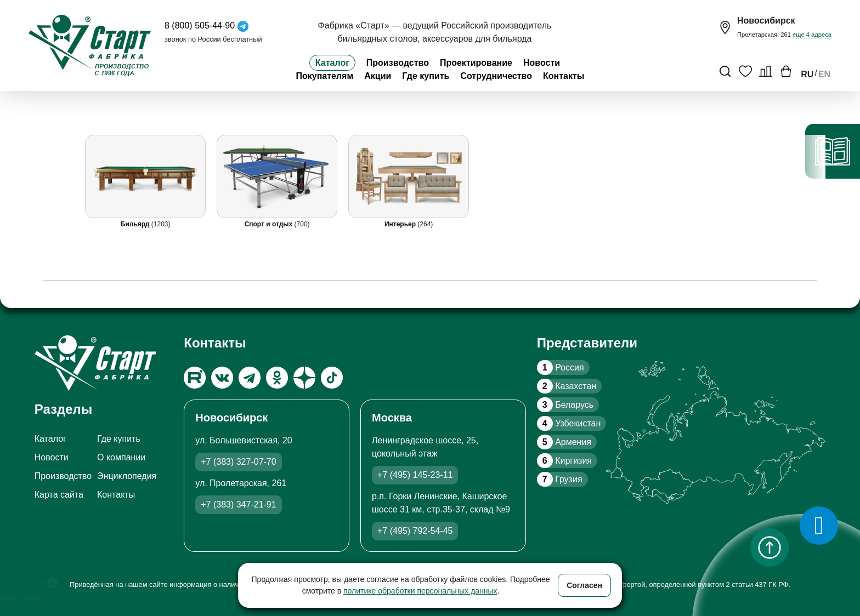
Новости (542, 63)
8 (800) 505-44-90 (200, 25)
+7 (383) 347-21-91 (238, 504)
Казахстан (567, 386)
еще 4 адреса (812, 35)
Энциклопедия (127, 476)
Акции (378, 76)
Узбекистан (569, 423)
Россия (561, 367)
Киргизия (564, 461)
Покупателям (324, 76)
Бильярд (136, 224)
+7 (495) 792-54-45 (415, 531)
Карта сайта (59, 495)
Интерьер (401, 224)
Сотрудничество (496, 76)
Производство (398, 63)
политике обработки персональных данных (420, 591)
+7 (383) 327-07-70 (238, 462)
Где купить (426, 76)
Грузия (560, 479)
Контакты (564, 76)
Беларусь (565, 405)
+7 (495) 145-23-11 (415, 475)
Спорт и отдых (269, 224)
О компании (121, 457)
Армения (564, 442)
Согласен (584, 585)
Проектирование (476, 63)
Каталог (332, 63)
